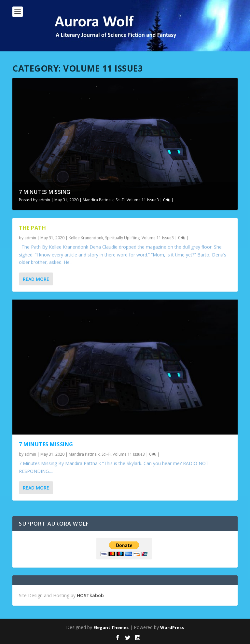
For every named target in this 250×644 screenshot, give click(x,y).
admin (44, 200)
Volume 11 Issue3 (143, 200)
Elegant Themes (111, 627)
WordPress (172, 627)
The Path (32, 227)
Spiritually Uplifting (122, 238)
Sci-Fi (120, 200)
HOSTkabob (90, 595)
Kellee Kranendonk (86, 238)
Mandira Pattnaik (98, 200)
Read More (36, 279)
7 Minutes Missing (45, 192)
